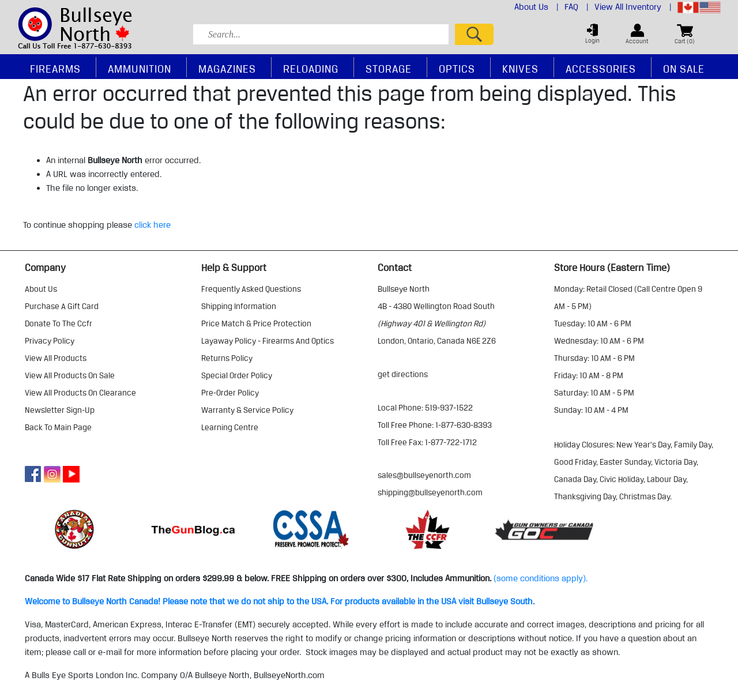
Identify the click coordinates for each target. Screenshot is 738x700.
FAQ (577, 7)
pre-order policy (230, 393)
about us (41, 289)
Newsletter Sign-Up (60, 410)
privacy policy (50, 341)
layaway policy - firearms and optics (268, 341)
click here (153, 225)
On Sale (684, 69)
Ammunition (140, 69)
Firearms (55, 69)
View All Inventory (633, 7)
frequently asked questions (251, 289)
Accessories (601, 69)
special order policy (237, 375)
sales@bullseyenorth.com (424, 475)
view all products (56, 358)
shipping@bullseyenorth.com (430, 492)
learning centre (230, 427)
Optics (457, 69)
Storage (389, 69)
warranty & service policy (247, 410)
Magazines (227, 69)
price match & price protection (256, 323)
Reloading (311, 69)
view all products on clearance (80, 393)
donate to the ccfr (59, 323)
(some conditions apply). (541, 578)
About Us (536, 7)
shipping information (239, 306)
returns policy (227, 358)
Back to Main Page (58, 427)
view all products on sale (70, 375)
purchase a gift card (62, 306)
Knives (520, 69)
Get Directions (403, 374)
